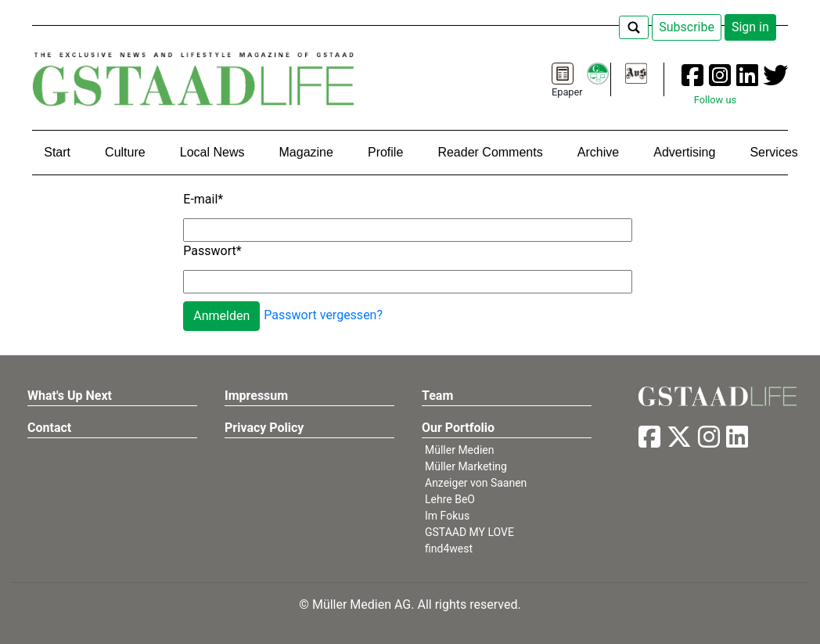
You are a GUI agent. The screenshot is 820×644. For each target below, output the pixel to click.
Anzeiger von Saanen (476, 483)
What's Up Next (70, 396)
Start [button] (57, 152)
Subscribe (687, 27)
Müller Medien (460, 450)
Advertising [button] (684, 152)
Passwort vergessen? (323, 315)
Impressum (256, 396)
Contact (49, 428)
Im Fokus (447, 516)
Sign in (750, 27)
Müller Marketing (466, 466)
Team (437, 396)
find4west (449, 549)
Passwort (212, 251)
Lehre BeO (450, 499)
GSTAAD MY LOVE (469, 532)
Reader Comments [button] (490, 152)
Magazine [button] (306, 152)
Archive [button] (598, 152)
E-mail (203, 199)
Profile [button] (385, 152)
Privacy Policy (264, 428)
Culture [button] (125, 152)
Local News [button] (212, 152)
